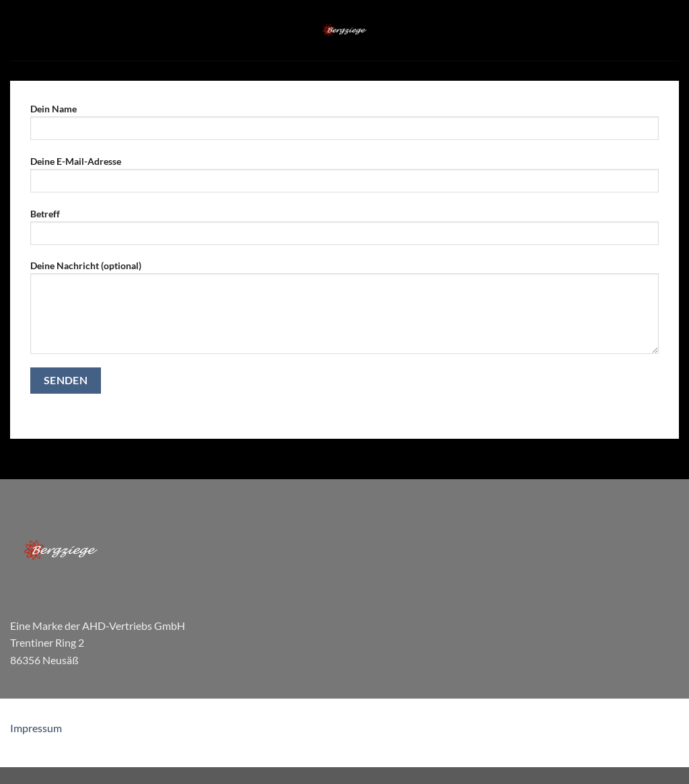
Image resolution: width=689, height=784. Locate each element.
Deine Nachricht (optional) (344, 312)
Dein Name (344, 126)
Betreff (344, 231)
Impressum (36, 728)
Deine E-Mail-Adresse (344, 179)
